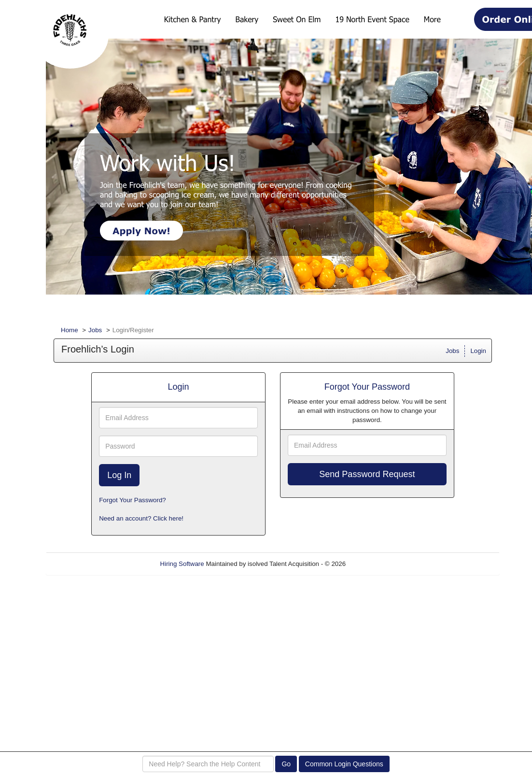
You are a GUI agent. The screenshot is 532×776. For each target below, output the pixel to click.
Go (286, 764)
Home (70, 330)
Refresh (374, 564)
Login (478, 351)
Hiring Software (182, 564)
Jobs (95, 330)
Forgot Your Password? (133, 500)
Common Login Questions (344, 764)
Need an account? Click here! (141, 518)
